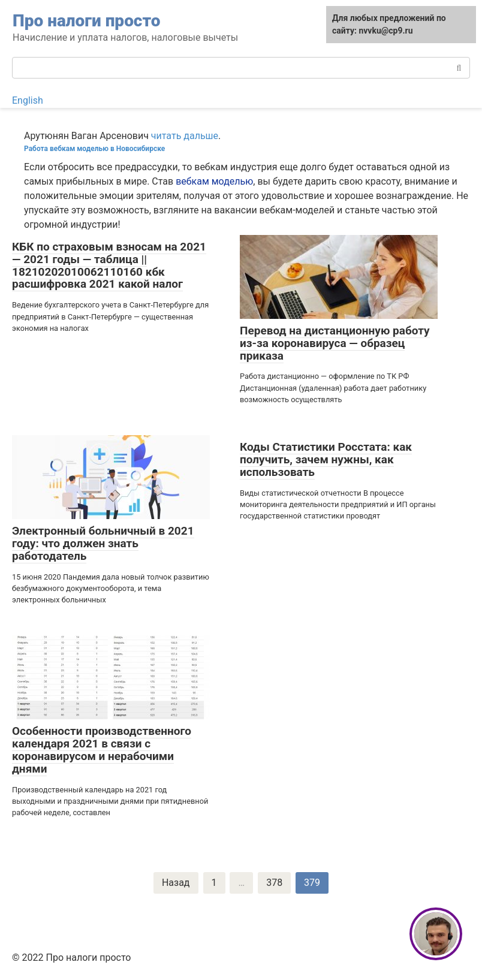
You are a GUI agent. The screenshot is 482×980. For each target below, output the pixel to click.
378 (274, 883)
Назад (176, 883)
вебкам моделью (214, 181)
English (28, 100)
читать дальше (185, 136)
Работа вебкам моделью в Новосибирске (94, 149)
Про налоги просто (86, 21)
